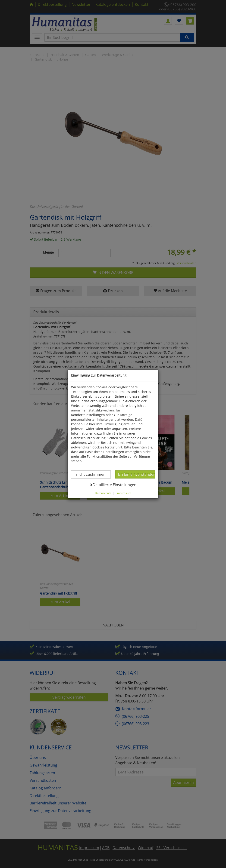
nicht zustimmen (85, 460)
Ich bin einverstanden (144, 460)
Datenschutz (103, 479)
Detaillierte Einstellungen (113, 471)
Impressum (124, 479)
